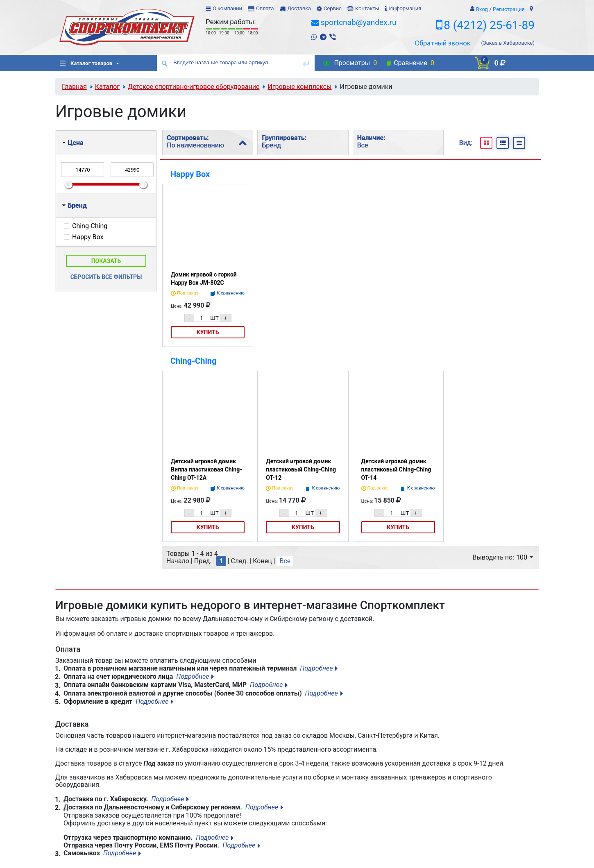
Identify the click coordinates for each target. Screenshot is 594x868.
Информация (405, 8)
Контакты (367, 8)
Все (285, 561)
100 (525, 557)
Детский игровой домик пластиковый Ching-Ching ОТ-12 (301, 469)
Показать (106, 261)
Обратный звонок (442, 43)
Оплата (265, 8)
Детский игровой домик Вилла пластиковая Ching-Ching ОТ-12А (206, 469)
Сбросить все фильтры (106, 277)
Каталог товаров (86, 63)
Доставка (299, 8)
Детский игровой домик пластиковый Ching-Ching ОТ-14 (396, 469)
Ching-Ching (193, 361)
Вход (482, 9)
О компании (227, 8)
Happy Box (190, 174)
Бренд (75, 205)
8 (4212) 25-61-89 (489, 25)
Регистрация (509, 9)
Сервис (333, 8)
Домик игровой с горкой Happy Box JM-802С (204, 279)
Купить (208, 332)
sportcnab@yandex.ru (359, 22)
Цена (73, 143)
